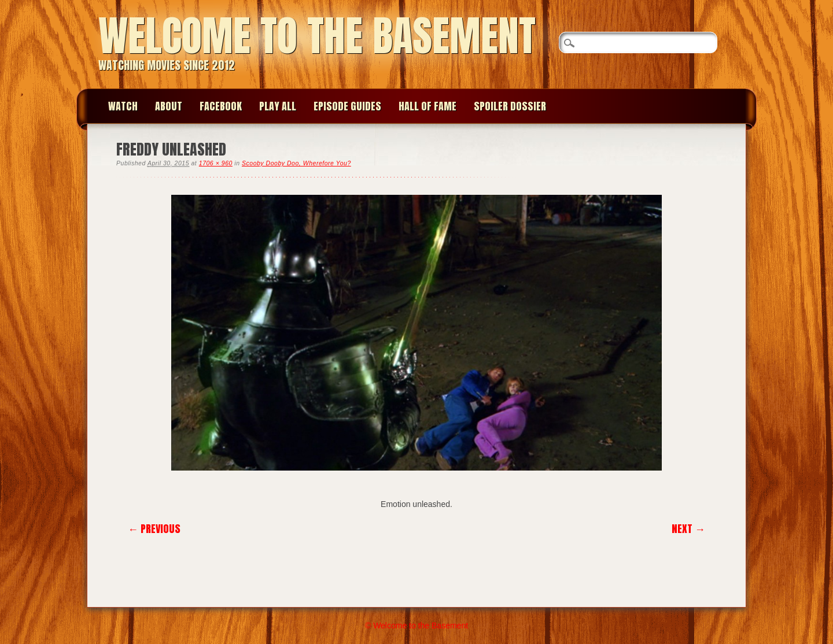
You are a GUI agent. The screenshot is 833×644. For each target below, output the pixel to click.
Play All (278, 106)
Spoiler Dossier (510, 106)
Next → (688, 529)
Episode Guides (347, 106)
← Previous (154, 529)
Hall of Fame (427, 106)
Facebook (221, 106)
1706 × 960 (216, 163)
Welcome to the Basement (317, 36)
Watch (123, 106)
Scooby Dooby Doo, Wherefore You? (296, 163)
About (169, 106)
